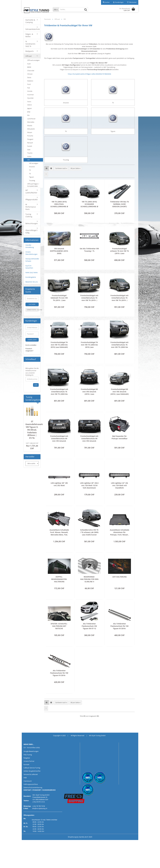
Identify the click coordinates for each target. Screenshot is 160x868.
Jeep (29, 112)
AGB (25, 788)
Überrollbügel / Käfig (32, 231)
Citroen (30, 74)
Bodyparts (30, 51)
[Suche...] (56, 9)
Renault (30, 143)
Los (36, 385)
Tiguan (31, 177)
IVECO (29, 105)
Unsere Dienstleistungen (31, 253)
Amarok (32, 167)
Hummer (31, 95)
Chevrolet (31, 71)
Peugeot (30, 139)
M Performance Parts (31, 207)
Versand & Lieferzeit (31, 784)
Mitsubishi (31, 129)
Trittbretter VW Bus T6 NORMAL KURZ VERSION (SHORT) (119, 214)
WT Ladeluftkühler (31, 191)
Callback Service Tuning (32, 778)
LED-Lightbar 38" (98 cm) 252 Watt (59, 494)
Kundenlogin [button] (118, 2)
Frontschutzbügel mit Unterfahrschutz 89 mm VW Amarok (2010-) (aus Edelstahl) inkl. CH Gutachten (59, 449)
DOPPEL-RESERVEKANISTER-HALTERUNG (59, 589)
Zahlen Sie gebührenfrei (32, 781)
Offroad (29, 56)
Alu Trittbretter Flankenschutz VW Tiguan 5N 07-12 (89, 636)
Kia (28, 115)
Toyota (30, 153)
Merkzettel (132, 2)
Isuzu (29, 101)
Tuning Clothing (29, 215)
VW (28, 160)
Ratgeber (27, 768)
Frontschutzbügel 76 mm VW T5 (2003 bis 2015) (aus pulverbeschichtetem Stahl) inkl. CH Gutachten (89, 355)
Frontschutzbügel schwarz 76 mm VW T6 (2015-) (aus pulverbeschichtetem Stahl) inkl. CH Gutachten (119, 261)
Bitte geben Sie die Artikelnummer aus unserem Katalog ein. (32, 372)
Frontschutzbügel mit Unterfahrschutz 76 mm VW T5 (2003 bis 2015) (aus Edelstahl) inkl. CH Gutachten (119, 355)
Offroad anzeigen (33, 60)
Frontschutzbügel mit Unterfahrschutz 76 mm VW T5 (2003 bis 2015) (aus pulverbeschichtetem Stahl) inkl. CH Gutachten (59, 402)
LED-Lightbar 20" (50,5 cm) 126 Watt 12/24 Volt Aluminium (89, 495)
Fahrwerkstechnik (33, 29)
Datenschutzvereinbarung (33, 797)
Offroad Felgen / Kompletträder (33, 185)
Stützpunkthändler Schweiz (32, 260)
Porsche (30, 136)
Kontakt (26, 774)
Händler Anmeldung (30, 246)
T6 (30, 174)
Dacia (29, 77)
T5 (30, 170)
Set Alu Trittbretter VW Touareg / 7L (89, 260)
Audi (29, 64)
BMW (29, 67)
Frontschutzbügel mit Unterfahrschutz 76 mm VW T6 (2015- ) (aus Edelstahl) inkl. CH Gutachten (89, 308)
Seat (29, 150)
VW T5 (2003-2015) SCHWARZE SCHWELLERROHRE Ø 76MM (89, 214)
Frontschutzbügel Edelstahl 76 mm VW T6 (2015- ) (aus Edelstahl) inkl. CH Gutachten (59, 308)
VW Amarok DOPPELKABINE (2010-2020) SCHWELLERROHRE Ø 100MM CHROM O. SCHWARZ (59, 261)
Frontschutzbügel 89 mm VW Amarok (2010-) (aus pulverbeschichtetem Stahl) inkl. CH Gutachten (89, 402)
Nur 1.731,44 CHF (32, 446)
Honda (30, 91)
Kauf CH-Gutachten (29, 267)
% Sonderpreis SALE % (30, 44)
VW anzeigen (34, 163)
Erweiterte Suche (33, 310)
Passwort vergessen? (29, 350)
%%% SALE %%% (32, 273)
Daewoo (30, 81)
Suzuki (30, 146)
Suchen (32, 304)
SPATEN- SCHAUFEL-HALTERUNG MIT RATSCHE (59, 636)
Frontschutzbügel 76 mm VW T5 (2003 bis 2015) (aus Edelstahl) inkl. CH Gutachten (59, 355)
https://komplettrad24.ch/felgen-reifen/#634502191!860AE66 (89, 74)
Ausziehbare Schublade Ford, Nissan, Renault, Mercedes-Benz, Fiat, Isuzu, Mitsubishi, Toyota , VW (59, 542)
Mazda (30, 126)
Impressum (28, 791)
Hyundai (30, 98)
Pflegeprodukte (32, 200)
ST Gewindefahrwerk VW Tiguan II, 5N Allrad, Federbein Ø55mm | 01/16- (34, 430)
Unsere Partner (29, 771)
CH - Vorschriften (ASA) (32, 758)
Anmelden (32, 340)
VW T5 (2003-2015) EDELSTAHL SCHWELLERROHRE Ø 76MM (59, 214)
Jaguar (29, 108)
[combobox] (61, 178)
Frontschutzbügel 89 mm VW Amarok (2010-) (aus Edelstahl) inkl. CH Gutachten (120, 402)
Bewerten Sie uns (32, 282)
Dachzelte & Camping (30, 21)
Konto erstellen (31, 345)
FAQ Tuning (28, 764)
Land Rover (31, 119)
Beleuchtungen (32, 223)
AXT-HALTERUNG (120, 587)
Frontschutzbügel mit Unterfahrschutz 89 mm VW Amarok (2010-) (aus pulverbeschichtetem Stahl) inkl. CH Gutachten (89, 449)
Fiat (29, 88)
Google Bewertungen (31, 761)
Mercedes (31, 122)
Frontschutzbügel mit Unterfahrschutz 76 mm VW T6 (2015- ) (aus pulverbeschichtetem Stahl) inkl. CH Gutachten (119, 308)
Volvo (29, 156)
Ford (29, 84)
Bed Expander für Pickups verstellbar (120, 447)
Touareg (32, 180)
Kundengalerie (31, 277)
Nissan (30, 132)
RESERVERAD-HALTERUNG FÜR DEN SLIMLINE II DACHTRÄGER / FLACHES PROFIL (89, 589)
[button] (47, 178)
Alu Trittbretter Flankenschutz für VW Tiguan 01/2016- (119, 636)
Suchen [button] (106, 2)
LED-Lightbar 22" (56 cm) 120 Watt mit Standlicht (119, 495)
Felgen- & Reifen (29, 35)
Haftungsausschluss (31, 794)
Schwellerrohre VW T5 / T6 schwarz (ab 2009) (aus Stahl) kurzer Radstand (89, 542)
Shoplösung (72, 847)
